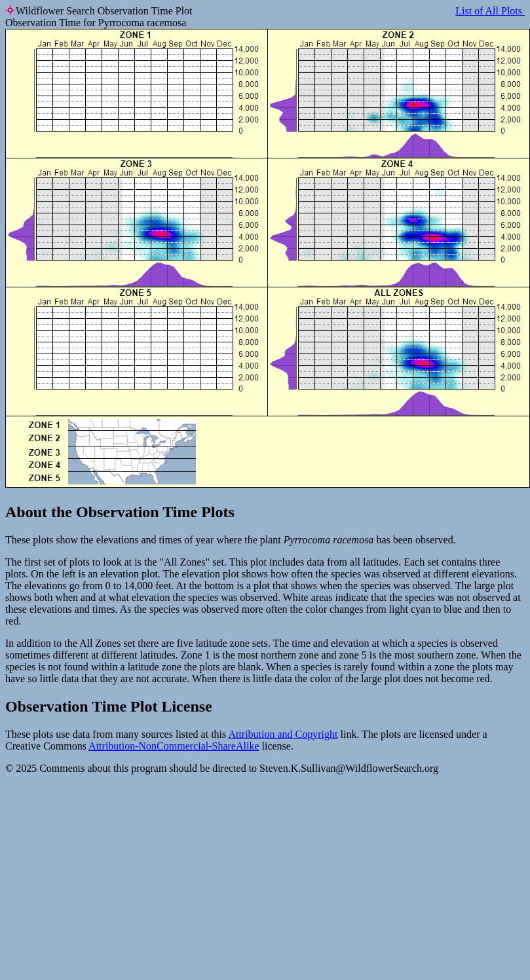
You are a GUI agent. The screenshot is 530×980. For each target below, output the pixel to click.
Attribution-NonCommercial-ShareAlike (174, 746)
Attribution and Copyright (283, 734)
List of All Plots (490, 11)
